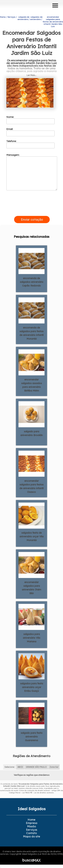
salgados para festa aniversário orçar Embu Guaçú (32, 687)
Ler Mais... (32, 75)
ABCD (20, 767)
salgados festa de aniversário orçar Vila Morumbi (32, 536)
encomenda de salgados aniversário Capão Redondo (32, 282)
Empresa (32, 823)
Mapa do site (32, 836)
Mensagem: (32, 172)
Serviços (32, 830)
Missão (32, 826)
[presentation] (32, 212)
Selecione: (10, 767)
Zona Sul (54, 767)
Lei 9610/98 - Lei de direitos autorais (38, 793)
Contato (32, 833)
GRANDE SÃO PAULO (36, 767)
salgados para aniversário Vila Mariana (32, 638)
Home (32, 820)
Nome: (30, 120)
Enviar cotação (32, 220)
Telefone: (30, 144)
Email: (30, 132)
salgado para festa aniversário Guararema (32, 737)
